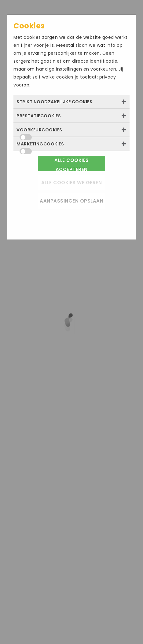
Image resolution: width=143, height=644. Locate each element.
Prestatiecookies (39, 116)
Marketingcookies (40, 146)
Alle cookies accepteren (72, 164)
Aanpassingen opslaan (71, 201)
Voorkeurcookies (39, 132)
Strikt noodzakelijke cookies (54, 102)
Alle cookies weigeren (72, 183)
